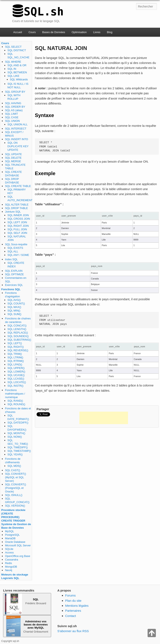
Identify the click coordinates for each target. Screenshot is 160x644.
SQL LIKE (13, 76)
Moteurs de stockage (15, 575)
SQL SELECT (13, 47)
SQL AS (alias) (14, 110)
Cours (32, 32)
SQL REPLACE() (18, 333)
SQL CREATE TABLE (18, 186)
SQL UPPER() (16, 368)
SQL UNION (12, 121)
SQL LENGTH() (17, 329)
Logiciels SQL (10, 578)
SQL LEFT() (15, 343)
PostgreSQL (12, 535)
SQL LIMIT (11, 114)
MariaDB (10, 538)
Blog (110, 32)
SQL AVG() (14, 300)
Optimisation (79, 32)
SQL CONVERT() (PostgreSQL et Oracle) (15, 488)
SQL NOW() (15, 437)
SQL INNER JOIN (18, 215)
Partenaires (73, 611)
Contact (71, 616)
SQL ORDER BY (15, 107)
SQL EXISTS (15, 248)
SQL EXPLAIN (14, 271)
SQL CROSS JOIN (19, 219)
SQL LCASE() (16, 379)
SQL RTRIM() (16, 361)
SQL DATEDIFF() (18, 423)
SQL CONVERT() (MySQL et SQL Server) (15, 477)
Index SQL (11, 259)
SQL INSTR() (15, 386)
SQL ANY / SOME (18, 255)
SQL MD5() (14, 466)
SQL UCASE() (16, 375)
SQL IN (12, 69)
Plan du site (73, 601)
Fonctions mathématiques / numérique (15, 394)
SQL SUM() (14, 314)
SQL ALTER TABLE (17, 205)
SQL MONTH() (16, 433)
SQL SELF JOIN (17, 233)
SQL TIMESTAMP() (19, 451)
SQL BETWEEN (17, 72)
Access (9, 552)
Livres (97, 32)
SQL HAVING (13, 103)
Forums (71, 595)
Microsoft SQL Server (18, 545)
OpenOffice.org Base (18, 556)
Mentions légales (77, 606)
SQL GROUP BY (15, 92)
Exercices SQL (14, 285)
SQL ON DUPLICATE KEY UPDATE (18, 146)
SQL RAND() (15, 401)
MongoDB (11, 567)
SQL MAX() (14, 307)
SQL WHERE (13, 62)
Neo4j (9, 570)
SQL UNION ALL (18, 124)
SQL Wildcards (19, 79)
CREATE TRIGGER (13, 521)
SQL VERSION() (15, 506)
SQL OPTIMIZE (14, 274)
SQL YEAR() (15, 454)
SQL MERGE (13, 161)
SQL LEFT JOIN (17, 222)
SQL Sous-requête (16, 244)
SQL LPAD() (15, 364)
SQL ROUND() (16, 404)
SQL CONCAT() (17, 326)
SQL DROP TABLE (16, 208)
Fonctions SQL (11, 289)
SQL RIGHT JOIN (18, 226)
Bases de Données (54, 32)
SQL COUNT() (16, 303)
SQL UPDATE (13, 154)
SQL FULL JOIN (17, 229)
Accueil (18, 32)
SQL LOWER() (16, 372)
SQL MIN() (14, 311)
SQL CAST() (12, 470)
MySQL (9, 531)
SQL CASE (12, 117)
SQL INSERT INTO (17, 139)
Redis (8, 563)
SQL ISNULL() (14, 495)
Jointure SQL (13, 212)
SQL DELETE (13, 158)
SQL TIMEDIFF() (18, 447)
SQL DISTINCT (17, 50)
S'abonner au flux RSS (73, 631)
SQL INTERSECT (16, 129)
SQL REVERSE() (18, 350)
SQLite (9, 549)
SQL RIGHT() (16, 347)
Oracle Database (15, 542)
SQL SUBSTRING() (19, 340)
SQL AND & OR (17, 65)
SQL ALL (13, 251)
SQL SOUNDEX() (18, 336)
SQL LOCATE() (17, 382)
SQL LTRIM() (15, 357)
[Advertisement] (104, 418)
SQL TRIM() (15, 354)
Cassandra (12, 560)
